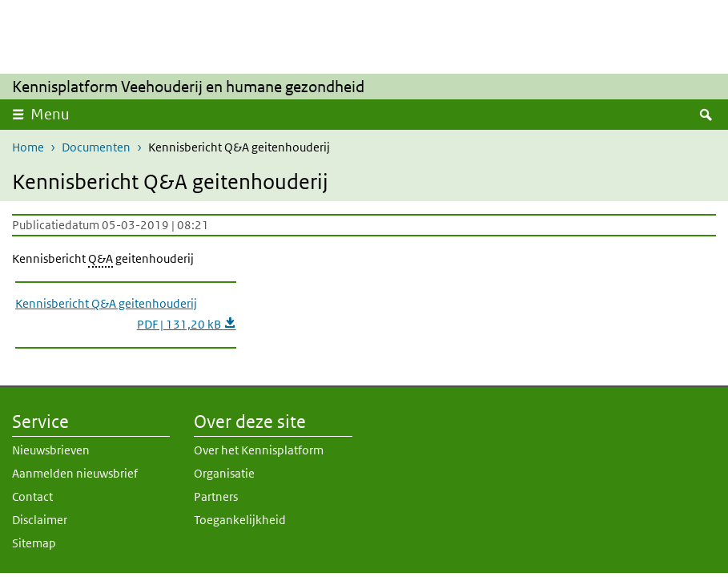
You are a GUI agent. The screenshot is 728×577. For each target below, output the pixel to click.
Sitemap (34, 543)
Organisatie (224, 473)
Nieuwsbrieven (51, 450)
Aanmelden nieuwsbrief (75, 473)
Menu (50, 114)
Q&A (101, 258)
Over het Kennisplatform (259, 450)
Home (28, 147)
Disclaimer (40, 520)
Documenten (96, 147)
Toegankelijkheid (240, 520)
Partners (216, 496)
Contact (32, 496)
